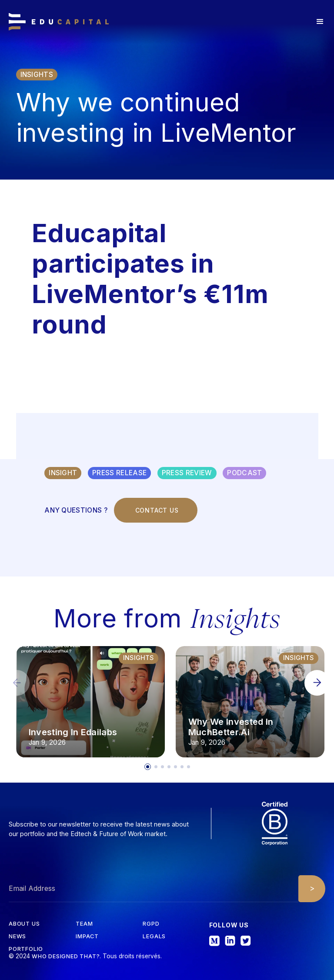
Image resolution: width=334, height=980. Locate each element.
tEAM (84, 924)
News (17, 937)
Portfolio (26, 949)
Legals (154, 937)
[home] (59, 22)
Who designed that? (66, 956)
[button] (320, 22)
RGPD (151, 924)
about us (24, 924)
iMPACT (87, 937)
